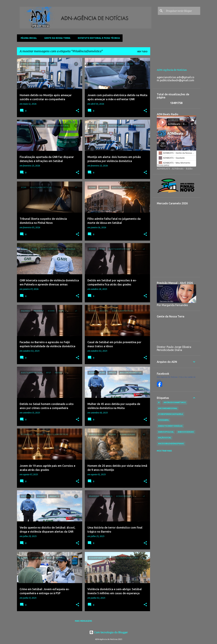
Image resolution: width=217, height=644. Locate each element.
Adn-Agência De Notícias (167, 377)
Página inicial (28, 38)
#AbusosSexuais (186, 432)
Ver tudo (142, 52)
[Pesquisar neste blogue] (182, 11)
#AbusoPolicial (166, 432)
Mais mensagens (83, 621)
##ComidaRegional (168, 408)
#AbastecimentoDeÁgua (170, 426)
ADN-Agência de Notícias (172, 70)
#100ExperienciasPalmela (171, 414)
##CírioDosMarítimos (175, 402)
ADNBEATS (164, 169)
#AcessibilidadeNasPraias (171, 444)
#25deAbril (164, 420)
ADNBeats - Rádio (182, 169)
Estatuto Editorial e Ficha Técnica (98, 38)
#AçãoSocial (165, 438)
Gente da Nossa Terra (56, 38)
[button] (77, 111)
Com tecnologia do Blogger (109, 632)
